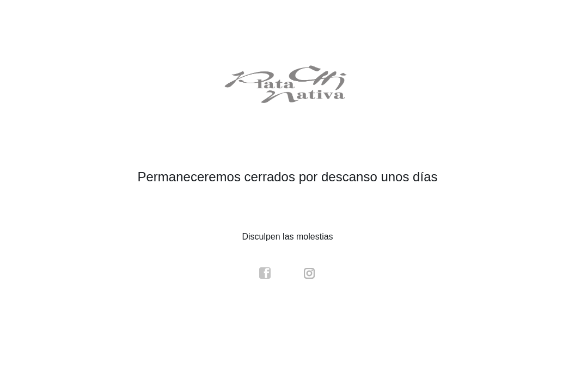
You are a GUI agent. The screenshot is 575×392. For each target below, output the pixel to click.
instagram (310, 273)
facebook (265, 273)
